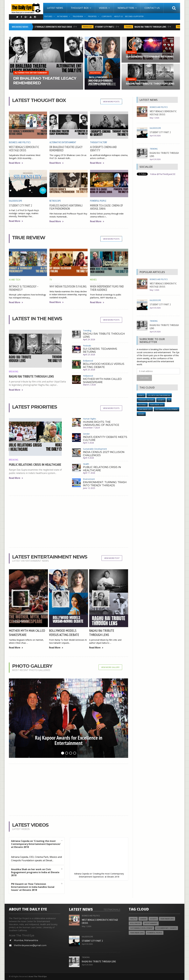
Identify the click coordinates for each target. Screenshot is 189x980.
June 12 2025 (89, 488)
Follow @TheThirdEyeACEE (163, 174)
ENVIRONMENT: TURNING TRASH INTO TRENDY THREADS (105, 484)
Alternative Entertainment (63, 142)
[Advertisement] (69, 522)
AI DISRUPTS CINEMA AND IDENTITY (103, 149)
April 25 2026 (89, 370)
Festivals (87, 346)
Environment (89, 479)
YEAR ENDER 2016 (157, 405)
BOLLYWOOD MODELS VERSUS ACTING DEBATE (104, 365)
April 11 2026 (89, 473)
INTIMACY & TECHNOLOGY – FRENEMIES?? (24, 288)
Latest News (55, 8)
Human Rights (90, 419)
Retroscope (55, 201)
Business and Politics (20, 142)
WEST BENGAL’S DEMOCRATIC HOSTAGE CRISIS (52, 27)
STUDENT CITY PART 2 (105, 27)
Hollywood (88, 376)
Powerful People (98, 201)
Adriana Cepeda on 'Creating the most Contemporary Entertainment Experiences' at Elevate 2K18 (36, 844)
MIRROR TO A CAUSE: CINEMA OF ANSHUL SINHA (107, 207)
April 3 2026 (88, 443)
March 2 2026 (89, 385)
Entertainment (151, 923)
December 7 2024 (91, 428)
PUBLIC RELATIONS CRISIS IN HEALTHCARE (35, 465)
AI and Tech (15, 280)
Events (141, 395)
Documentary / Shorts (166, 928)
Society (161, 400)
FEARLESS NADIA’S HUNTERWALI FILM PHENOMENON (66, 207)
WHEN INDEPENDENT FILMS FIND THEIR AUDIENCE (107, 288)
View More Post (112, 558)
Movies (93, 280)
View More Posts (111, 102)
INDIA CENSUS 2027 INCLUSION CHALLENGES (104, 454)
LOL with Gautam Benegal (159, 395)
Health (86, 464)
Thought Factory (99, 142)
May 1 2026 (154, 118)
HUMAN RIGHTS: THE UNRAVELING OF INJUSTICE (101, 424)
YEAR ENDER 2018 (137, 933)
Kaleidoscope (88, 27)
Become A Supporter (134, 16)
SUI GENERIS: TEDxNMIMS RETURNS (100, 350)
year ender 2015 (145, 409)
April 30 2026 (155, 136)
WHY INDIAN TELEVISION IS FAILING (68, 286)
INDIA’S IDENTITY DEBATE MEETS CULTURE (105, 439)
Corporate (107, 16)
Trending (129, 27)
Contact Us (152, 8)
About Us (118, 16)
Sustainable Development (95, 449)
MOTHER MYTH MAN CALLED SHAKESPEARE (102, 381)
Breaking (14, 371)
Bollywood (88, 361)
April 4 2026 (88, 458)
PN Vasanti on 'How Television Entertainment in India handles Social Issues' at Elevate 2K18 (33, 887)
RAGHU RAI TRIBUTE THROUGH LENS (151, 27)
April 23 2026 (89, 355)
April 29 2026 (89, 339)
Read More (16, 163)
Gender (86, 434)
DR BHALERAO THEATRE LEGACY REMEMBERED (66, 149)
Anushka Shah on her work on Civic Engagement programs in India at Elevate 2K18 (35, 872)
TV (51, 280)
